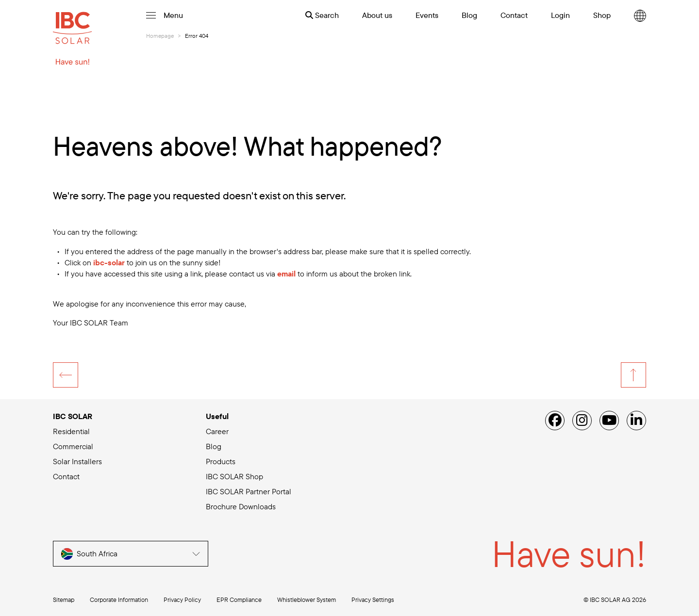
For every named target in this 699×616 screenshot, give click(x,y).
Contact (66, 476)
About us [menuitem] (377, 15)
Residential (71, 431)
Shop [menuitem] (602, 15)
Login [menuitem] (560, 15)
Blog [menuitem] (469, 15)
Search (322, 15)
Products (221, 461)
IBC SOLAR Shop (234, 476)
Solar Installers (77, 461)
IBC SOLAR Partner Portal (249, 491)
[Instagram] (582, 421)
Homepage (160, 36)
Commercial (73, 446)
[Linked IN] (636, 421)
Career (217, 431)
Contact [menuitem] (514, 15)
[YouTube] (609, 421)
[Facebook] (555, 421)
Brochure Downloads (241, 506)
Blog (214, 446)
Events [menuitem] (427, 15)
